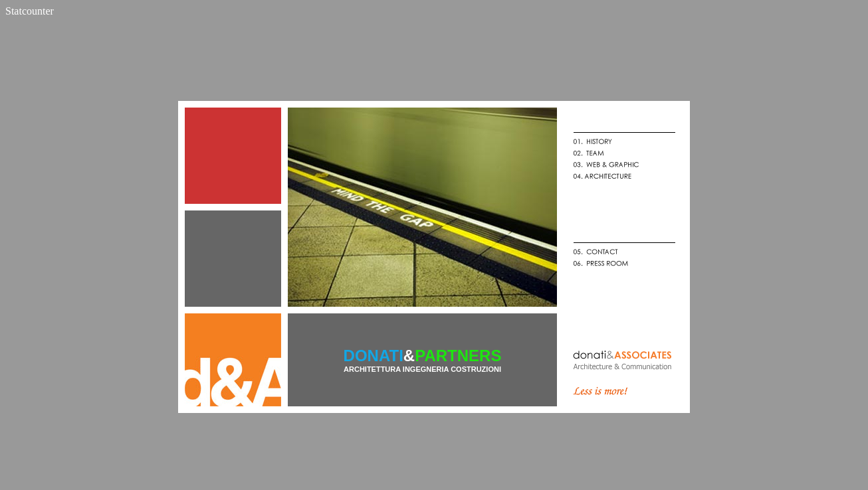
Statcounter (30, 11)
